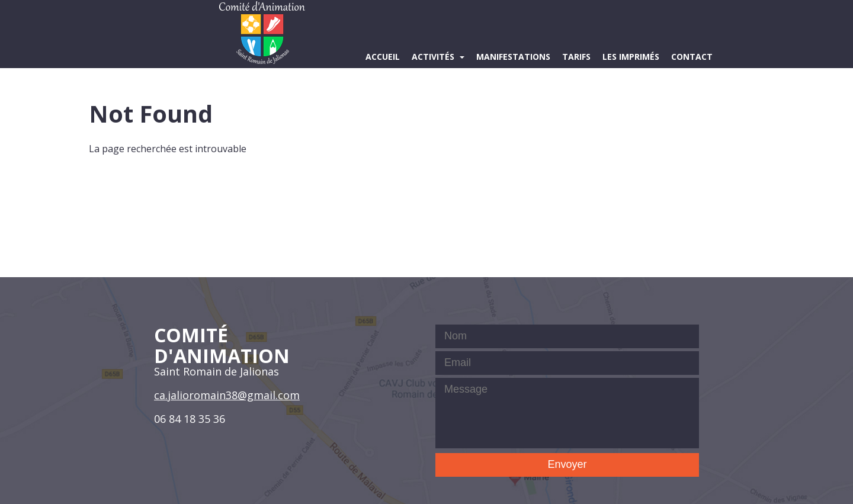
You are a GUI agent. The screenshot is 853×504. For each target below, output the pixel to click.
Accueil (383, 57)
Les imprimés (631, 57)
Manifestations (513, 57)
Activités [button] (434, 57)
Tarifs (576, 57)
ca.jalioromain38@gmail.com (227, 395)
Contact (692, 57)
